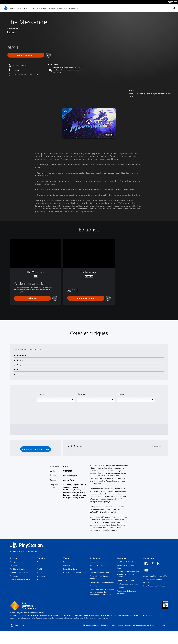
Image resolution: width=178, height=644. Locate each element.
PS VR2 (39, 569)
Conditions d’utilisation (126, 562)
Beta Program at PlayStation (155, 586)
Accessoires (41, 8)
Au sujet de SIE (16, 562)
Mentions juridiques (91, 625)
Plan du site (163, 625)
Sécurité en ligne (70, 569)
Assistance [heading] (95, 558)
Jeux (12, 8)
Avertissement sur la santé (127, 584)
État (92, 569)
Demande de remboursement (102, 582)
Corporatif (14, 576)
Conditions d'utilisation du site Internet (141, 625)
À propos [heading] (14, 558)
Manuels (93, 586)
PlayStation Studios (18, 569)
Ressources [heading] (122, 558)
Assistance (73, 8)
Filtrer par (81, 394)
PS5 (18, 8)
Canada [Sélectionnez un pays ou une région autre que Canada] (17, 625)
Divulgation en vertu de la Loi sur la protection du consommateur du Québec (102, 592)
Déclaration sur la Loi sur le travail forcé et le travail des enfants (128, 574)
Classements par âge (125, 580)
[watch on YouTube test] (109, 135)
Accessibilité (68, 565)
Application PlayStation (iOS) (155, 576)
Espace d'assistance (98, 562)
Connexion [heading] (149, 558)
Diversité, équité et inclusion (75, 573)
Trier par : (121, 394)
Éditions (40, 394)
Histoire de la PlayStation (20, 580)
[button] (89, 123)
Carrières (13, 565)
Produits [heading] (41, 558)
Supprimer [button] (157, 446)
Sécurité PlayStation (98, 565)
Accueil (13, 551)
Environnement (69, 562)
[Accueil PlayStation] (6, 8)
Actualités (52, 8)
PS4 (24, 8)
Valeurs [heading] (67, 558)
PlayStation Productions (19, 573)
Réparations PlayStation (100, 573)
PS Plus (31, 8)
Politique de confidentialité (112, 625)
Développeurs (122, 587)
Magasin (62, 8)
